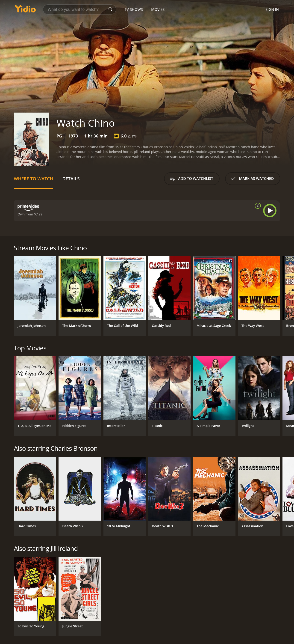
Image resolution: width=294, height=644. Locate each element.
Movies (158, 9)
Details (71, 179)
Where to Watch (33, 179)
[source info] (257, 206)
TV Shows (134, 9)
